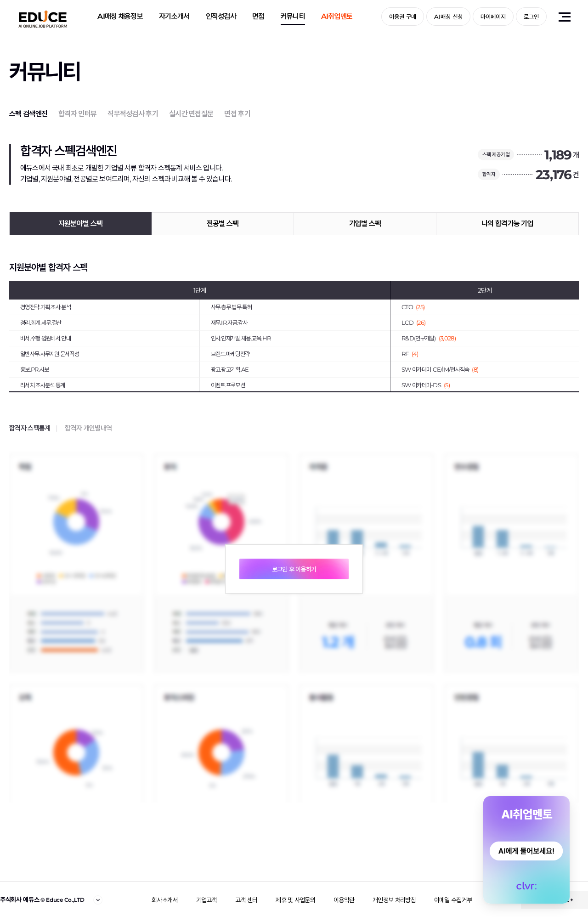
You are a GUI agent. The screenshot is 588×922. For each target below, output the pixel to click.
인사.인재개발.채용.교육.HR (241, 338)
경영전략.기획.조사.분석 (45, 307)
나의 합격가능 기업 (507, 223)
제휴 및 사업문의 (295, 900)
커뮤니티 (293, 16)
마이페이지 (493, 17)
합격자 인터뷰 (77, 114)
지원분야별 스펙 (80, 223)
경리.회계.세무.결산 (41, 322)
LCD (413, 322)
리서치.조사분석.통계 (42, 385)
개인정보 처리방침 (394, 900)
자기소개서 (174, 16)
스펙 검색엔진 (28, 114)
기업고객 (206, 900)
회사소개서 (165, 900)
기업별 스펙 (365, 223)
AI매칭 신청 (448, 17)
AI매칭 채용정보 (120, 16)
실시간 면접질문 (191, 114)
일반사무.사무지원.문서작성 (50, 354)
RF (410, 354)
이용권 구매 (403, 17)
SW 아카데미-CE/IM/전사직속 (440, 369)
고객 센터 (246, 900)
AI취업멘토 (337, 16)
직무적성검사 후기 (133, 114)
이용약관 (344, 900)
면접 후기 (237, 114)
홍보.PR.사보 (34, 369)
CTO (413, 307)
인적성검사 (221, 16)
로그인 (531, 17)
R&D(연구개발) (429, 338)
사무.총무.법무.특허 (231, 307)
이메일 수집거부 (453, 900)
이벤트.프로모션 (228, 385)
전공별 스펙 (223, 223)
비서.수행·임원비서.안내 (45, 338)
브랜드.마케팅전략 (230, 354)
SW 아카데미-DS (426, 385)
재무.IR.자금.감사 (229, 322)
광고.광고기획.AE (230, 369)
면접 (258, 16)
